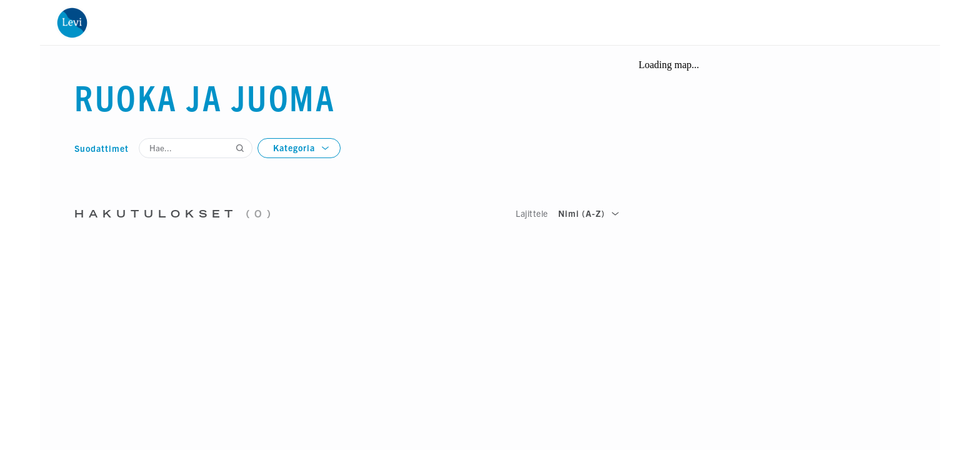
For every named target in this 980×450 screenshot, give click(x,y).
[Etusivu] (72, 22)
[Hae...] (196, 148)
